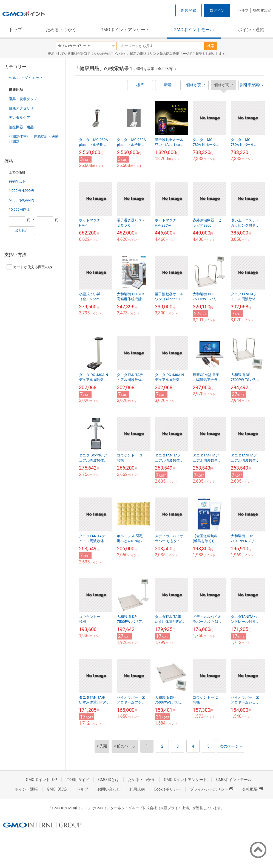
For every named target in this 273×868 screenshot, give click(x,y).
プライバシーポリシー (212, 789)
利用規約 (137, 789)
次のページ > (231, 746)
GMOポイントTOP (41, 780)
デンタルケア (19, 118)
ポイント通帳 (251, 30)
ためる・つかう (61, 30)
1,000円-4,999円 (22, 191)
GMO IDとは (109, 780)
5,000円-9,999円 (22, 200)
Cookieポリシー (167, 789)
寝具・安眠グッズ (23, 99)
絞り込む (22, 231)
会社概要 (252, 789)
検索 (211, 46)
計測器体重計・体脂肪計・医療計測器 (34, 139)
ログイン (217, 10)
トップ (15, 30)
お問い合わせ (109, 789)
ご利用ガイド (78, 780)
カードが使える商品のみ (29, 267)
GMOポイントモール (194, 30)
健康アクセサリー (23, 108)
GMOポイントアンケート (125, 30)
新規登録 (189, 10)
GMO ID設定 (262, 10)
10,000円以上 (19, 209)
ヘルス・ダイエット (26, 78)
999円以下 (17, 181)
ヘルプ (243, 10)
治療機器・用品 (21, 127)
